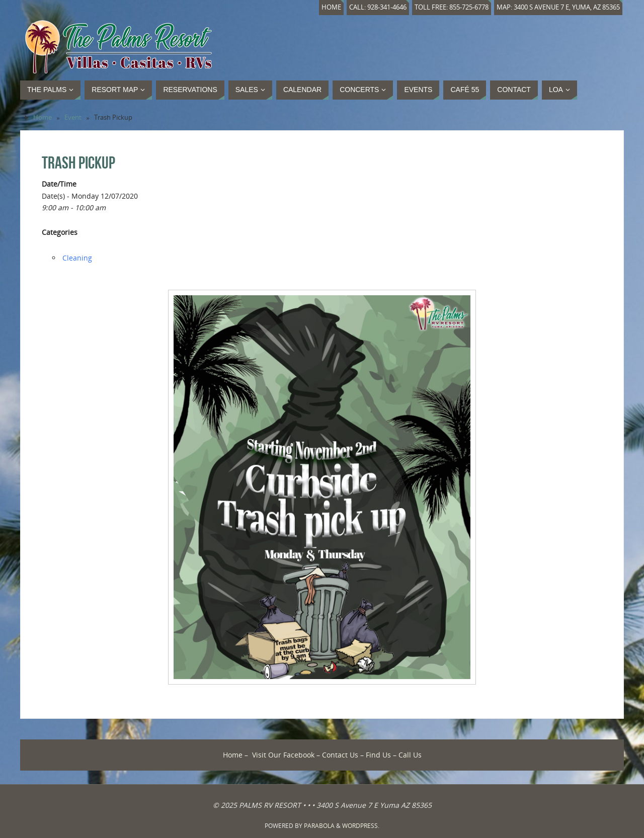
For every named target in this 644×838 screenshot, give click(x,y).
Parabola (319, 826)
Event (73, 117)
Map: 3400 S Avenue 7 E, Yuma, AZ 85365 (558, 7)
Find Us (378, 755)
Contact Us (340, 755)
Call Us (410, 755)
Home (331, 7)
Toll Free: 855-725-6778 (452, 7)
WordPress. (361, 826)
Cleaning (77, 258)
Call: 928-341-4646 (378, 7)
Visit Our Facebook (283, 755)
